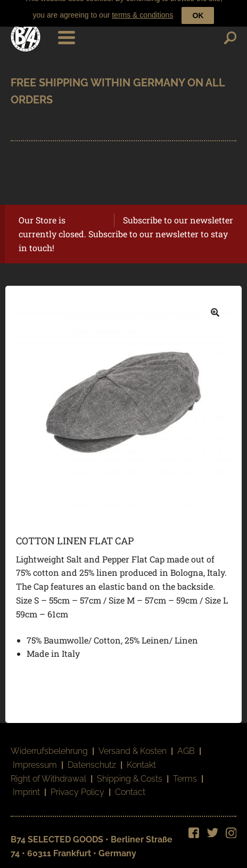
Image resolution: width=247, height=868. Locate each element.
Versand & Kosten (133, 745)
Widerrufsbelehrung (49, 745)
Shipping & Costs (130, 772)
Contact (130, 786)
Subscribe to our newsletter (178, 214)
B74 (26, 30)
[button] (215, 306)
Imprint (26, 786)
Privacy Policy (77, 786)
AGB (186, 745)
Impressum (35, 758)
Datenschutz (92, 758)
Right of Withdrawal (48, 772)
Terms (185, 772)
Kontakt (141, 758)
